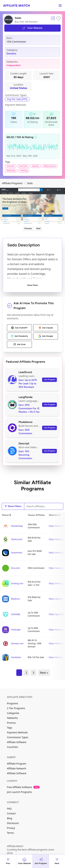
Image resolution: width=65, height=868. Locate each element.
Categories (13, 713)
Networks (12, 718)
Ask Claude (46, 328)
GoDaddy (16, 614)
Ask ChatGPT (19, 328)
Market (36, 166)
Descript (24, 443)
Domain (11, 166)
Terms (10, 833)
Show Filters (13, 506)
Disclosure (13, 823)
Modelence (25, 422)
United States (18, 88)
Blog (10, 818)
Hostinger (16, 630)
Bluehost (15, 599)
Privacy (11, 828)
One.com (16, 568)
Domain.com (17, 643)
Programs (12, 703)
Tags (10, 728)
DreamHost (17, 553)
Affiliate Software (17, 742)
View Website (33, 28)
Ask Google (46, 336)
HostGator (16, 657)
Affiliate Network (16, 768)
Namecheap (17, 526)
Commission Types (18, 737)
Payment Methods (17, 732)
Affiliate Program (17, 764)
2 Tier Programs (16, 708)
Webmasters (50, 166)
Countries (12, 747)
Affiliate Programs (12, 183)
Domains (11, 54)
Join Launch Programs (19, 792)
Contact (11, 813)
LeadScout (25, 372)
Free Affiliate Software (23, 787)
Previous (28, 229)
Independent (14, 65)
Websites (11, 171)
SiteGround (17, 539)
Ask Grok (19, 344)
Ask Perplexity (19, 336)
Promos (11, 723)
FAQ (9, 809)
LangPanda (25, 397)
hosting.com (17, 583)
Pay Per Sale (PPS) (17, 99)
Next (38, 229)
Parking (24, 171)
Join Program (49, 380)
